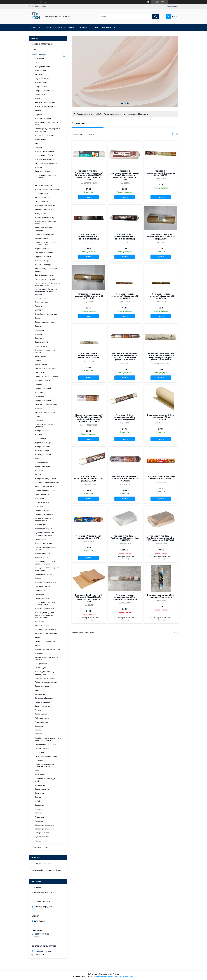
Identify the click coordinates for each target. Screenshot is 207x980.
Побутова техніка (42, 87)
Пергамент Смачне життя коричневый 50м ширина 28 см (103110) (125, 479)
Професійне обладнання (45, 490)
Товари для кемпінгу (43, 543)
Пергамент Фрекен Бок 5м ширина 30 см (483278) (89, 537)
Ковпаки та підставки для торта (46, 223)
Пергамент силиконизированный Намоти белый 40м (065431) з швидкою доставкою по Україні (125, 175)
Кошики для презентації (45, 217)
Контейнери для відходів (45, 279)
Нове (37, 771)
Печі (37, 63)
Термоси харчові (42, 625)
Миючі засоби (41, 139)
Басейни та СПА (42, 558)
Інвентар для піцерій (43, 209)
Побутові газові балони (45, 91)
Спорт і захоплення (43, 706)
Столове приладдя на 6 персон (45, 351)
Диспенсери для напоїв (45, 275)
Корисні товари (41, 298)
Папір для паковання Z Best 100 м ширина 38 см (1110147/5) (161, 417)
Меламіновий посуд (43, 265)
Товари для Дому (42, 789)
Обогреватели (41, 664)
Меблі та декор (41, 525)
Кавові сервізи (41, 364)
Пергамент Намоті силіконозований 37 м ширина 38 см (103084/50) (125, 597)
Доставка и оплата (105, 28)
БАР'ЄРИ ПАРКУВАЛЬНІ (45, 102)
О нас (72, 28)
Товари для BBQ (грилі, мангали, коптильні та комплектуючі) (45, 615)
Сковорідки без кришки (45, 825)
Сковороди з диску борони (46, 756)
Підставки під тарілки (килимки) (44, 425)
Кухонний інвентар (43, 238)
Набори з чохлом (42, 833)
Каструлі (39, 734)
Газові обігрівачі (42, 95)
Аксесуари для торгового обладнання (46, 176)
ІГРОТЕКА (39, 75)
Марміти (38, 435)
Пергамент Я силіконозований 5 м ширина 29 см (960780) (161, 173)
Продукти (39, 506)
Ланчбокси (39, 372)
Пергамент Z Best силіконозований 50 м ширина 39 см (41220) (125, 417)
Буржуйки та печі (42, 837)
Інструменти (40, 694)
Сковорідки (40, 805)
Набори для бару (42, 447)
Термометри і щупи (43, 118)
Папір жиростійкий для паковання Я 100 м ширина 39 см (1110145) (89, 296)
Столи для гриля (42, 502)
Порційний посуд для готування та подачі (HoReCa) (48, 739)
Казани (38, 730)
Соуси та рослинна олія (45, 641)
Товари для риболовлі (44, 151)
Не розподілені (41, 668)
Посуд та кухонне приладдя (47, 682)
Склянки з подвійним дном (46, 404)
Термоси (38, 408)
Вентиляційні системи (44, 574)
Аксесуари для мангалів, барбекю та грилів (45, 563)
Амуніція (38, 710)
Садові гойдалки (42, 79)
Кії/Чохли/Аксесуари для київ (47, 163)
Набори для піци (42, 510)
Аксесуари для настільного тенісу (46, 124)
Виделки (38, 384)
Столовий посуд (42, 760)
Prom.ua (116, 974)
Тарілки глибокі (41, 342)
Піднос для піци (42, 722)
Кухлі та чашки (41, 346)
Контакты (85, 28)
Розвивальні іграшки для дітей (45, 780)
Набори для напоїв (43, 431)
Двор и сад (40, 793)
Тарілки (38, 326)
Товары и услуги (53, 28)
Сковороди (40, 726)
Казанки (38, 841)
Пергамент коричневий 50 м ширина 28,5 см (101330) (161, 596)
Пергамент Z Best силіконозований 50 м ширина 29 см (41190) (125, 237)
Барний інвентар (42, 249)
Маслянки (39, 392)
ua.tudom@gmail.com (43, 951)
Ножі (37, 459)
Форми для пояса (42, 380)
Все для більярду (42, 67)
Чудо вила (39, 498)
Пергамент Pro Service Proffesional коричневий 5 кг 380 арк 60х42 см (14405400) (161, 538)
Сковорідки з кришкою (44, 829)
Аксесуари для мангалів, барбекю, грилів (45, 603)
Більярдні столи (42, 302)
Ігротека (38, 167)
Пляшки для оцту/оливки (45, 368)
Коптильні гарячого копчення (47, 189)
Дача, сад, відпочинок (44, 698)
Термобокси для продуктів (46, 314)
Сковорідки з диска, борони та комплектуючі (48, 130)
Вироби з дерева (42, 748)
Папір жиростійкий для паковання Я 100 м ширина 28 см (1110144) (161, 237)
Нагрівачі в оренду (43, 586)
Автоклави (39, 59)
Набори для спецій (43, 388)
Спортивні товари (42, 171)
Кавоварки (39, 330)
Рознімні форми (41, 463)
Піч (36, 182)
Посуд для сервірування (45, 234)
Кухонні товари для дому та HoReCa (47, 659)
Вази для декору (42, 494)
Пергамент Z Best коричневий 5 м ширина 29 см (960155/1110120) (89, 479)
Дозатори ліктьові (42, 198)
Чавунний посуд (42, 194)
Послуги (38, 306)
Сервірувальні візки (43, 257)
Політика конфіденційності (124, 976)
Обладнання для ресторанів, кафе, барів (47, 569)
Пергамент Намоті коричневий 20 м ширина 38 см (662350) (125, 296)
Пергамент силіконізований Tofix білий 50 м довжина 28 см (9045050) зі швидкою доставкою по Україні (161, 357)
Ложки (37, 416)
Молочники (40, 470)
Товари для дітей (42, 714)
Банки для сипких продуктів (47, 376)
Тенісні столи (40, 71)
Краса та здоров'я (43, 702)
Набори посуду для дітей (46, 479)
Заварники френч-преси (45, 322)
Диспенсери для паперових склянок (46, 270)
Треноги (38, 318)
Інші (37, 690)
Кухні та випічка (130, 114)
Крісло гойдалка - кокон (45, 106)
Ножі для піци (41, 214)
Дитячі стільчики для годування (43, 229)
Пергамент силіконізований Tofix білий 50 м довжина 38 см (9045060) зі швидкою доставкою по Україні (89, 418)
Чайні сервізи (40, 356)
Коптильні (39, 813)
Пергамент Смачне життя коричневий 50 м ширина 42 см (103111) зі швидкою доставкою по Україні (125, 357)
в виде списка (177, 134)
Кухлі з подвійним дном (45, 486)
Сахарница (40, 396)
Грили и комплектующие (42, 44)
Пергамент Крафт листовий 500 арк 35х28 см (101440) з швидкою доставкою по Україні (89, 598)
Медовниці (39, 621)
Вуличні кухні (40, 539)
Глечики (38, 360)
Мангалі (38, 809)
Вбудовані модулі (43, 553)
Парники (38, 115)
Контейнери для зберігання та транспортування (47, 284)
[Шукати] (156, 17)
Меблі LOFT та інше (43, 653)
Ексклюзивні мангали (44, 185)
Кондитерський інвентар (45, 205)
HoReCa (99, 114)
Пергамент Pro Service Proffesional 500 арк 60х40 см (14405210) (125, 538)
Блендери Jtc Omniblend (45, 253)
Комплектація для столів (45, 159)
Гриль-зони (40, 594)
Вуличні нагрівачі (42, 598)
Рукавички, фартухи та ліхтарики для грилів (44, 534)
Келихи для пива (42, 450)
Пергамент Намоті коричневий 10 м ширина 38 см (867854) (161, 296)
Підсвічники (40, 420)
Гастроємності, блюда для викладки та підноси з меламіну (46, 292)
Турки (37, 645)
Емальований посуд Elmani (46, 744)
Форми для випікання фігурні (47, 482)
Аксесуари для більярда (45, 155)
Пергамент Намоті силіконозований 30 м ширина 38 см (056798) (89, 356)
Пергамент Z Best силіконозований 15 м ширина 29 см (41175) (89, 237)
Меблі (37, 99)
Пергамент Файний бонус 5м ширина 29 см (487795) (161, 478)
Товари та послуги (85, 114)
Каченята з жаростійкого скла (47, 649)
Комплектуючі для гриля (45, 678)
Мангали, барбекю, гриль (45, 582)
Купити (89, 197)
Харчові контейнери (43, 443)
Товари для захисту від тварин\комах (45, 673)
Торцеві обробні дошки (45, 135)
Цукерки (38, 334)
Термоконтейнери (42, 261)
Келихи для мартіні (43, 455)
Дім (36, 143)
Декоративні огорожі (44, 529)
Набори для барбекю (44, 514)
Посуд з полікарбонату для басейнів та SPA (46, 243)
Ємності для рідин (43, 466)
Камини (38, 578)
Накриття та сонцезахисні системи (46, 548)
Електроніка (40, 775)
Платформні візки (42, 201)
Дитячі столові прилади (45, 412)
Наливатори (40, 590)
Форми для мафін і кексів (46, 629)
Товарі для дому (42, 686)
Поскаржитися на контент (104, 976)
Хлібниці (38, 637)
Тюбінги (38, 110)
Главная (36, 28)
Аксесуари (39, 752)
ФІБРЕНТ (39, 310)
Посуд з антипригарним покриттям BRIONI (45, 765)
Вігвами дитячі (41, 83)
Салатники (39, 338)
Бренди (38, 797)
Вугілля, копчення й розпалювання (43, 520)
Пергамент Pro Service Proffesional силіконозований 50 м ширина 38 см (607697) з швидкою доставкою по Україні (89, 175)
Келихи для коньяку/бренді (46, 633)
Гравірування (40, 821)
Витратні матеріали (113, 114)
